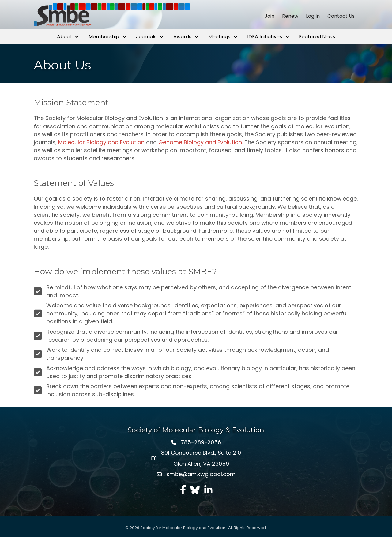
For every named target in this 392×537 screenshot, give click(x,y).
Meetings (219, 37)
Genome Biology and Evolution (200, 142)
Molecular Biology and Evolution (101, 142)
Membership (104, 37)
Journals (146, 37)
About (64, 37)
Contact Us (341, 16)
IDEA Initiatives (265, 37)
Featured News (317, 37)
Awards (182, 37)
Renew (290, 16)
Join (269, 16)
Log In (313, 16)
